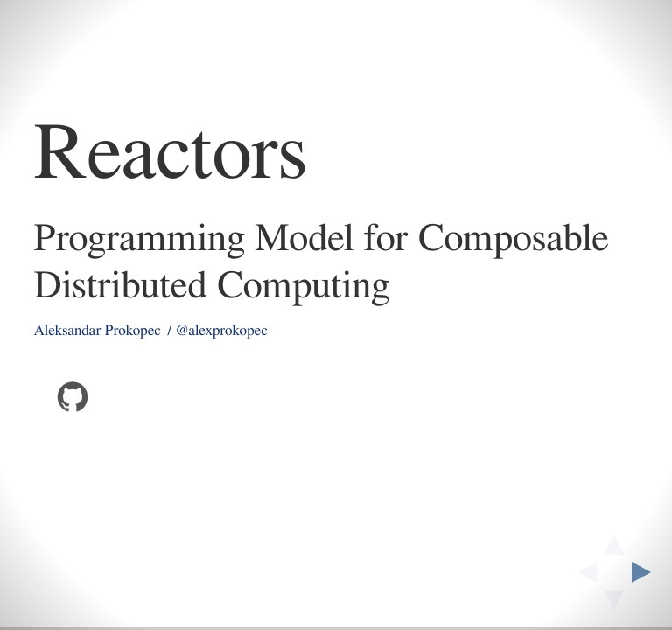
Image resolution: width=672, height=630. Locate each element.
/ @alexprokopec (217, 331)
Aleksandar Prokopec (97, 331)
